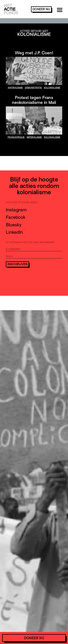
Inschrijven (17, 264)
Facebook (16, 217)
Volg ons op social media (22, 202)
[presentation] (33, 277)
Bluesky (14, 225)
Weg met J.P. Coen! (34, 53)
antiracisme (15, 88)
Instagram (16, 210)
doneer (41, 9)
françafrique (16, 137)
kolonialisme (52, 88)
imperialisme (34, 137)
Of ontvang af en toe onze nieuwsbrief (30, 242)
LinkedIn (14, 232)
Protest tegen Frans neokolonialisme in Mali (34, 100)
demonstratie (33, 88)
